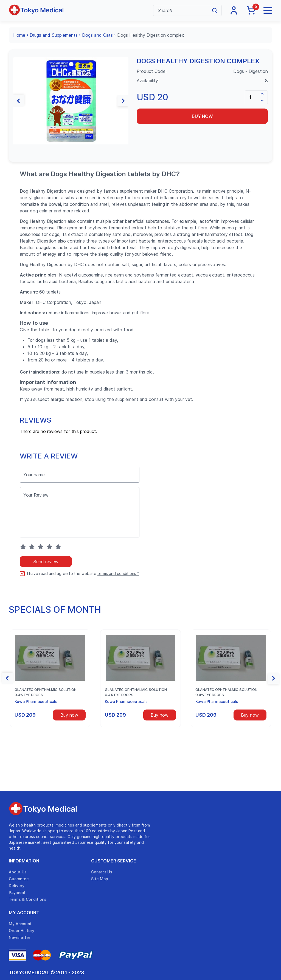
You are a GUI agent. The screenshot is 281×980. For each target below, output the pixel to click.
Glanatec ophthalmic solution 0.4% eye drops (46, 692)
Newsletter (19, 937)
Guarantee (19, 879)
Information (24, 861)
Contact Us (102, 872)
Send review (46, 562)
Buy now (202, 116)
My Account (24, 913)
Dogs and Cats (97, 35)
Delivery (17, 886)
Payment (17, 892)
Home (19, 35)
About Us (18, 872)
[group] (71, 101)
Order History (22, 931)
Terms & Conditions (28, 899)
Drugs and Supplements (54, 35)
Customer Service (114, 861)
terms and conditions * (118, 573)
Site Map (100, 879)
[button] (19, 101)
